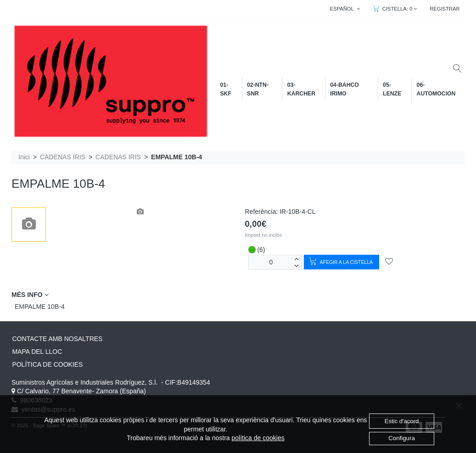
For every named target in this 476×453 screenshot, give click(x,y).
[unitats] (271, 262)
